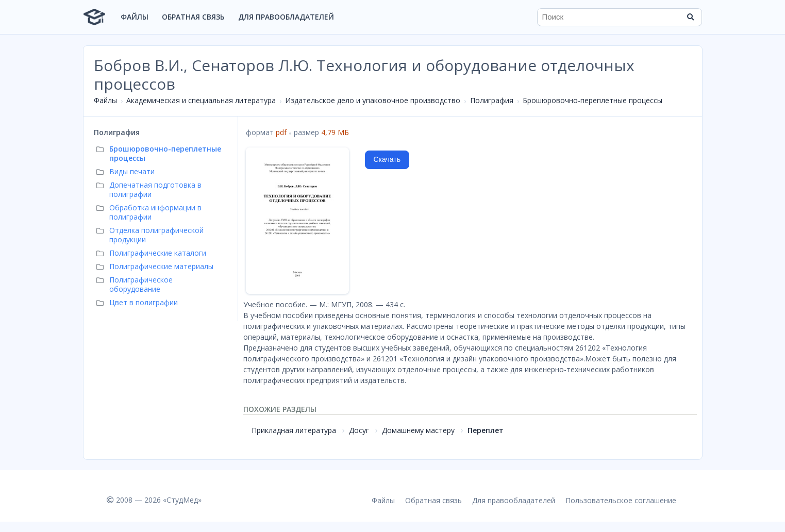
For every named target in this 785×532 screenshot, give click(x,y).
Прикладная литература (294, 430)
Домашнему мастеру (418, 430)
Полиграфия (492, 100)
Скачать (387, 159)
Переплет (486, 430)
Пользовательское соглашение (621, 500)
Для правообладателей (286, 17)
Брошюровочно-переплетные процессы (592, 100)
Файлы (135, 17)
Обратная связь (193, 17)
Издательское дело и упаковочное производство (373, 100)
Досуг (359, 430)
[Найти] (691, 17)
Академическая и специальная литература (201, 100)
